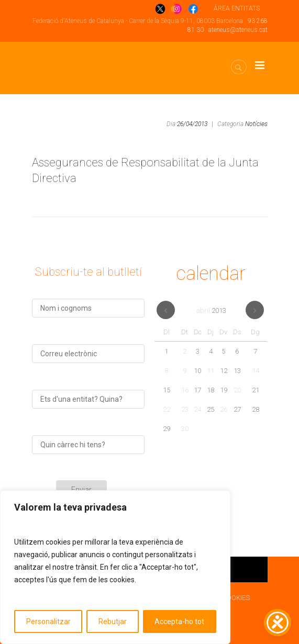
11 (211, 371)
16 (185, 390)
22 (167, 409)
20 (237, 390)
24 (197, 409)
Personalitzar (48, 622)
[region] (115, 567)
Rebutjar (113, 622)
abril (211, 310)
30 (185, 429)
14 (256, 371)
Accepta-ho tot (179, 622)
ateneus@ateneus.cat (238, 30)
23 (185, 409)
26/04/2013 (192, 124)
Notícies (256, 124)
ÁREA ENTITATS (237, 8)
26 (224, 409)
